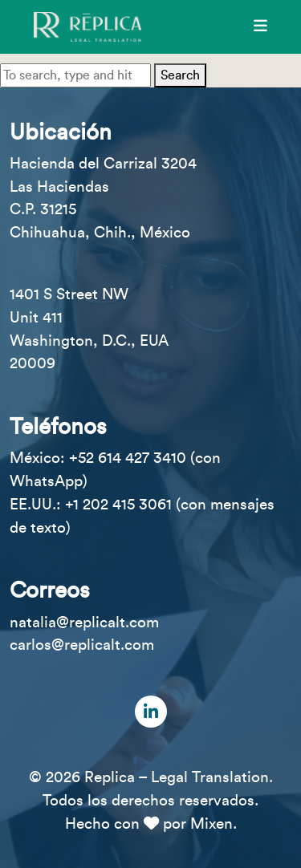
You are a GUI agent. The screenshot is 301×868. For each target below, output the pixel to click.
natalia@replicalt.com (84, 623)
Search (180, 75)
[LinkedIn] (151, 712)
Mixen (212, 824)
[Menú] (260, 26)
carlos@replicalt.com (82, 645)
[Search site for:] (75, 75)
